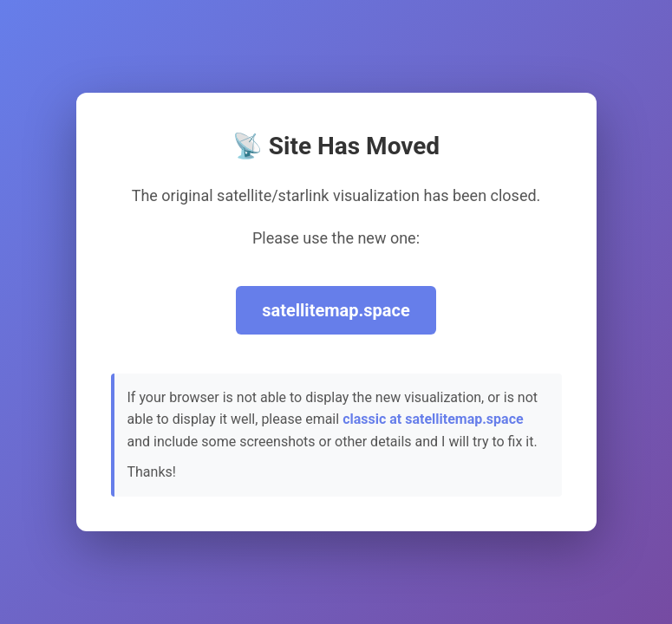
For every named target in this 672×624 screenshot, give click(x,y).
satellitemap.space (336, 310)
